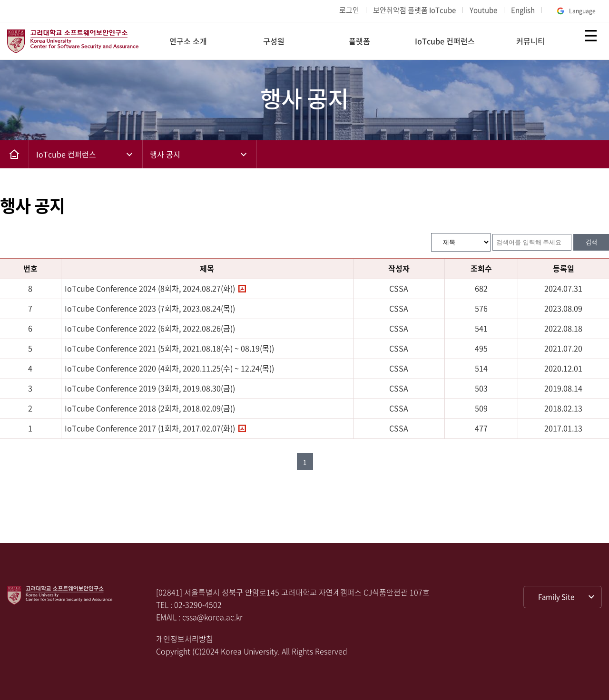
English (523, 10)
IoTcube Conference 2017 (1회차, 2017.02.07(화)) (150, 428)
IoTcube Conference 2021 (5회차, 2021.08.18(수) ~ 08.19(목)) (169, 348)
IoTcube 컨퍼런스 (445, 41)
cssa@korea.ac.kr (212, 617)
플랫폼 (359, 41)
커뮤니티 (530, 41)
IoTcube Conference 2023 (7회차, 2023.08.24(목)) (150, 308)
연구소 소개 (188, 41)
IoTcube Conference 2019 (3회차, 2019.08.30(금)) (150, 388)
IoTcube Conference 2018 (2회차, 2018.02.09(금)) (150, 408)
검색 (591, 242)
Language (575, 11)
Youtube (483, 10)
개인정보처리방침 (185, 639)
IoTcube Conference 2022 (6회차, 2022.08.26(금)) (150, 328)
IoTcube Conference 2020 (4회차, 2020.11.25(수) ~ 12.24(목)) (169, 368)
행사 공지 (165, 154)
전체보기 (591, 36)
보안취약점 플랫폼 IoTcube (414, 10)
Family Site (556, 597)
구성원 (274, 41)
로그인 (349, 10)
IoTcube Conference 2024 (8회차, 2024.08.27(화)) (150, 288)
